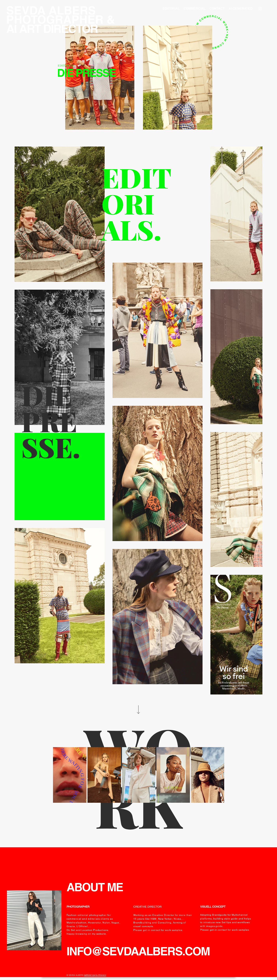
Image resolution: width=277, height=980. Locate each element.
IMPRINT (88, 975)
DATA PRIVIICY (99, 975)
